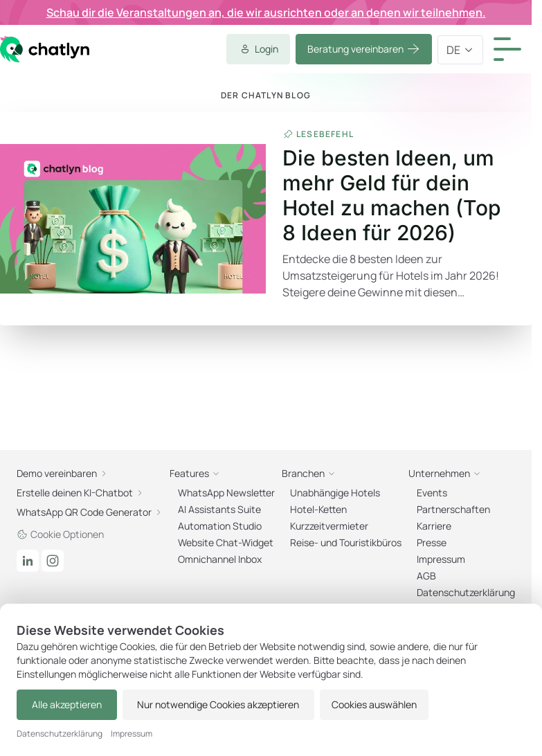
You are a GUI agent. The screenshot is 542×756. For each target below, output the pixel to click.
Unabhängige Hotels (335, 493)
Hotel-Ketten (318, 509)
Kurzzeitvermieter (329, 526)
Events (432, 493)
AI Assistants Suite (219, 509)
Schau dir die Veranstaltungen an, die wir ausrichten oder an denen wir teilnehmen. (266, 12)
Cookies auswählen (361, 704)
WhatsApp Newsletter (226, 493)
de (460, 50)
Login (258, 49)
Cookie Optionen (60, 534)
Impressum (441, 559)
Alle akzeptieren (63, 704)
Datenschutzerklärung (466, 592)
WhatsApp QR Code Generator (90, 512)
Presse (432, 542)
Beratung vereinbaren (364, 49)
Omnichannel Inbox (220, 559)
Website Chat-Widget (226, 542)
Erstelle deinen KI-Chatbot (80, 493)
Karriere (434, 526)
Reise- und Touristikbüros (346, 542)
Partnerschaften (453, 509)
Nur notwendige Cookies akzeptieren (208, 704)
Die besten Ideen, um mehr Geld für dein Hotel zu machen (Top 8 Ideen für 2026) (392, 195)
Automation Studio (220, 526)
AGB (426, 576)
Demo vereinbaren (62, 473)
